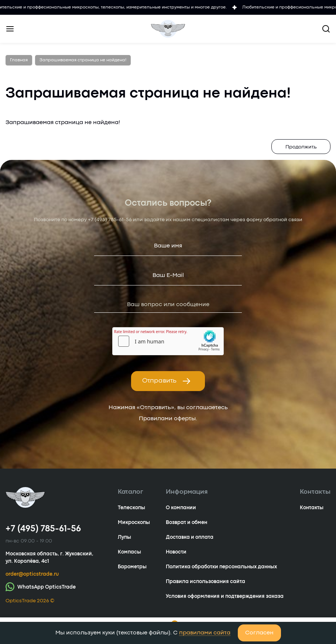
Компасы (129, 552)
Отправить (167, 381)
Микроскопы (134, 523)
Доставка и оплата (190, 537)
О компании (181, 508)
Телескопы (131, 508)
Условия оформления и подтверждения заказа (225, 596)
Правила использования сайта (205, 582)
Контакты (312, 508)
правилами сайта (205, 633)
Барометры (132, 567)
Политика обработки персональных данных (221, 567)
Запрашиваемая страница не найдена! (83, 60)
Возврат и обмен (186, 523)
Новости (176, 552)
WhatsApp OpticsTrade (41, 587)
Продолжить (301, 147)
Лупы (124, 537)
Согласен (259, 633)
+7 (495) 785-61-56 (110, 220)
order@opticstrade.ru (32, 574)
